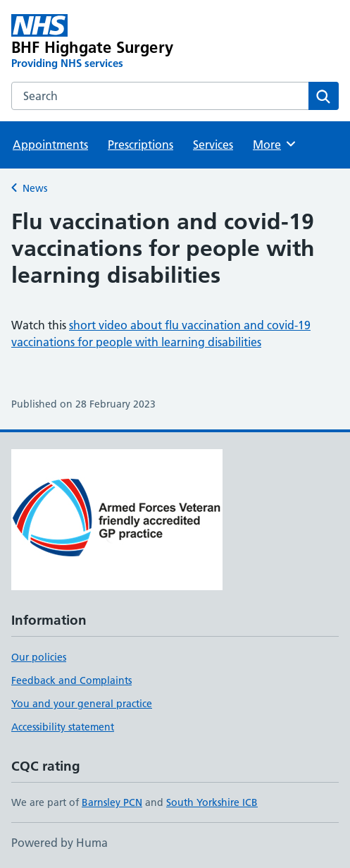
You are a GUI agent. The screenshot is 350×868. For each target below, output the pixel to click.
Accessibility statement (63, 727)
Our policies (39, 657)
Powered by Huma (60, 843)
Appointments (50, 145)
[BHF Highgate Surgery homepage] (110, 42)
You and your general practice (82, 704)
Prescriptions (140, 145)
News (35, 188)
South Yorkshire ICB (212, 802)
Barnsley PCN (112, 802)
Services (213, 145)
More (275, 144)
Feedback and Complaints (71, 680)
